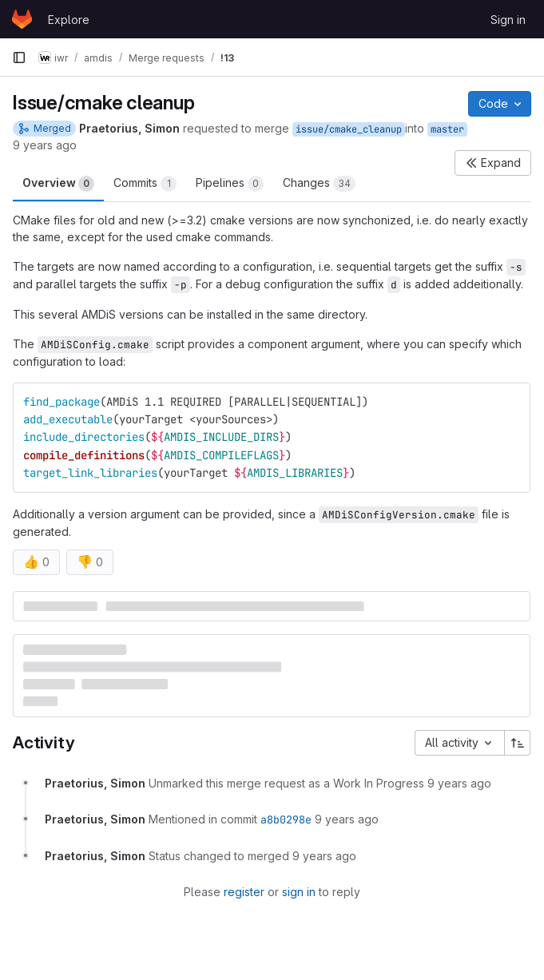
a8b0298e (286, 819)
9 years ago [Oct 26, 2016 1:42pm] (45, 145)
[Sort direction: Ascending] (518, 743)
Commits (145, 184)
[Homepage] (22, 19)
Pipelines (230, 184)
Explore (69, 20)
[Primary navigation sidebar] (19, 58)
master (447, 129)
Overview (58, 184)
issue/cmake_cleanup (349, 129)
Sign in (508, 20)
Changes (319, 184)
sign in (299, 892)
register (244, 892)
